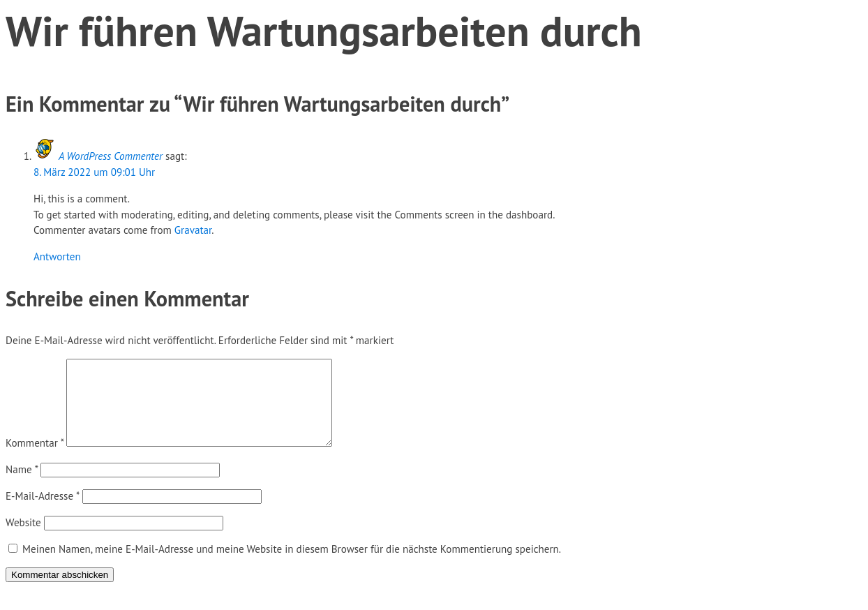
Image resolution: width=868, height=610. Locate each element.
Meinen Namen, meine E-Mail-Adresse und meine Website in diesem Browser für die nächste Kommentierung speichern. (292, 566)
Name (22, 486)
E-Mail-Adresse (43, 513)
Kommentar (35, 460)
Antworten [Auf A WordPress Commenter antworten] (57, 256)
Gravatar (193, 230)
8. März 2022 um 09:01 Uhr (94, 172)
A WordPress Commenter (111, 156)
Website (23, 539)
